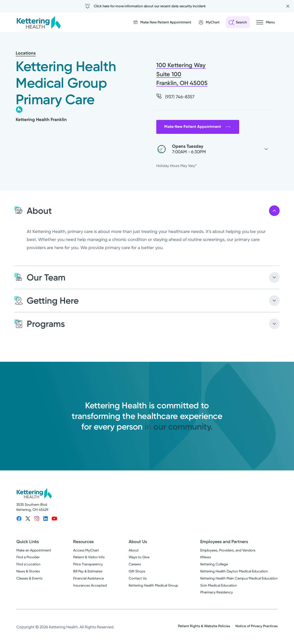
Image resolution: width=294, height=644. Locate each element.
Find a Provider (28, 557)
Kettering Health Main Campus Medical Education (239, 578)
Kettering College (214, 564)
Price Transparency (88, 564)
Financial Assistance (89, 578)
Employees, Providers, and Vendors (228, 550)
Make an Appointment (34, 550)
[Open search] (238, 22)
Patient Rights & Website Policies (204, 626)
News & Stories (28, 571)
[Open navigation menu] (265, 22)
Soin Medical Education (219, 585)
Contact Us (138, 578)
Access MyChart (86, 550)
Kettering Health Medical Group (153, 585)
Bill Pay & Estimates (88, 571)
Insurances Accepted (90, 585)
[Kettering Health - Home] (38, 22)
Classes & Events (29, 578)
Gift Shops (137, 571)
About (134, 550)
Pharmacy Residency (217, 592)
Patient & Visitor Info (89, 557)
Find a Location (28, 564)
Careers (135, 564)
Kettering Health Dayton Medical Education (234, 571)
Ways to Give (139, 557)
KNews (206, 557)
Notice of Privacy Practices (257, 626)
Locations (26, 53)
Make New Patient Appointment (198, 127)
